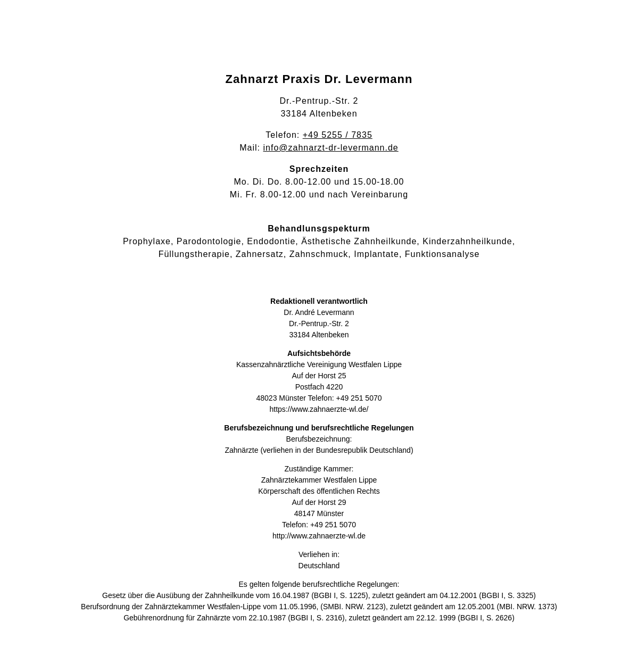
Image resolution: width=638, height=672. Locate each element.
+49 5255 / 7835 (338, 135)
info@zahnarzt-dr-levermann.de (331, 148)
